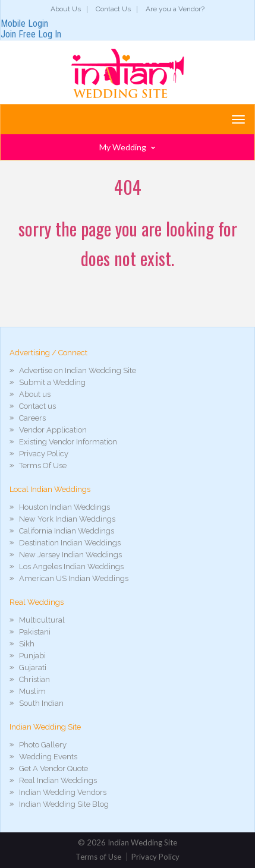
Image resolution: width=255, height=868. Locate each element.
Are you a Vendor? (175, 9)
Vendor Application (53, 430)
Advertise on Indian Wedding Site (78, 370)
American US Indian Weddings (74, 578)
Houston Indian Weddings (64, 507)
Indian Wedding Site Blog (64, 804)
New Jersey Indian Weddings (70, 555)
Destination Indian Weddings (70, 543)
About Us (66, 9)
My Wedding (127, 147)
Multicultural (42, 620)
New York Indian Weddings (67, 519)
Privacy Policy (44, 454)
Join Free (18, 34)
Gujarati (33, 667)
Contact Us (113, 9)
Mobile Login (24, 23)
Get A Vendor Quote (53, 768)
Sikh (27, 644)
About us (35, 394)
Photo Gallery (43, 745)
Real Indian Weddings (58, 780)
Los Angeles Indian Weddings (71, 566)
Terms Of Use (43, 465)
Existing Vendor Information (68, 442)
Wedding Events (48, 757)
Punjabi (32, 656)
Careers (32, 418)
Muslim (32, 691)
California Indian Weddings (67, 531)
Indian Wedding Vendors (63, 792)
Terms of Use (98, 857)
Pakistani (35, 632)
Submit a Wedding (52, 382)
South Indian (41, 703)
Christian (34, 679)
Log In (50, 34)
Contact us (37, 406)
